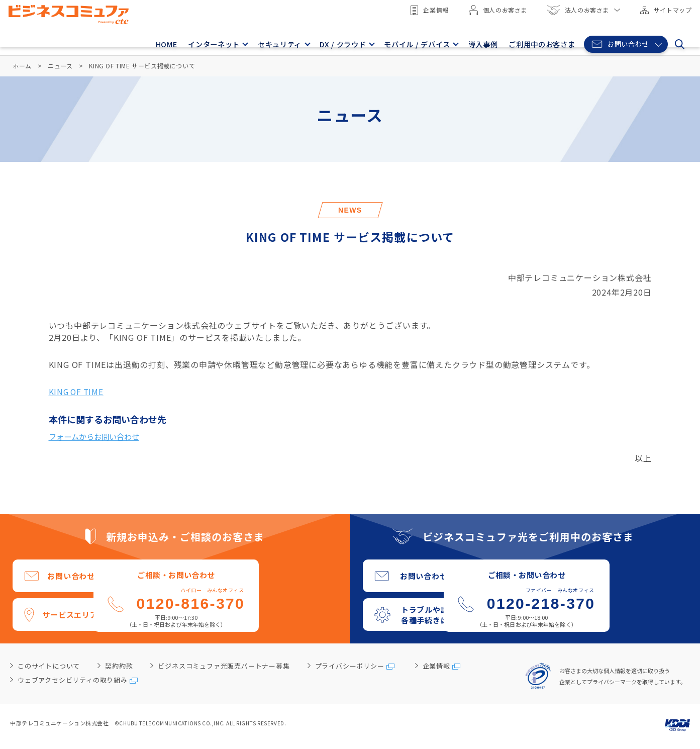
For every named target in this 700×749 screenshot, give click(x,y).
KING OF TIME (78, 392)
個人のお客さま (496, 10)
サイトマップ (664, 10)
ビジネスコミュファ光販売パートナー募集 (224, 667)
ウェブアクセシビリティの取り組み (73, 680)
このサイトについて (49, 667)
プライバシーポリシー (350, 667)
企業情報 (428, 10)
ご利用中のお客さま (539, 42)
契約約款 (119, 667)
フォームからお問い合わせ (97, 437)
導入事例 (483, 42)
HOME (159, 42)
